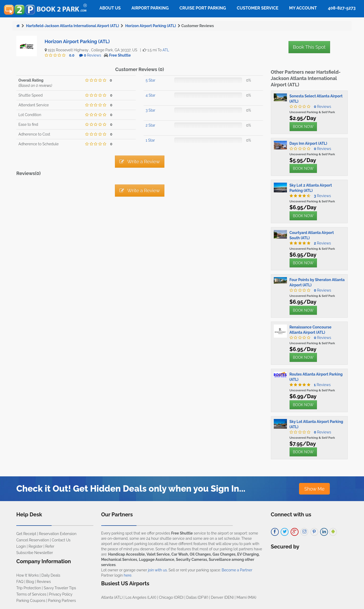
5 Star (151, 80)
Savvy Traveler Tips (60, 588)
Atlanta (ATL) (112, 597)
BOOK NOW (303, 127)
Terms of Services (31, 594)
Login (21, 546)
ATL (166, 50)
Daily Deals (51, 575)
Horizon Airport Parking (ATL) (151, 26)
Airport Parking (150, 8)
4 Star (151, 95)
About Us (110, 8)
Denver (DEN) (222, 597)
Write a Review (140, 161)
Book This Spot (309, 47)
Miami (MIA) (246, 597)
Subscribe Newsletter (35, 553)
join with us (158, 570)
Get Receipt (26, 534)
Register (36, 546)
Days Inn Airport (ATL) (308, 143)
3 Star (151, 110)
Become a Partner (237, 570)
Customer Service (257, 8)
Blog (30, 582)
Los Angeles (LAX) (141, 597)
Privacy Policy (61, 594)
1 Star (150, 140)
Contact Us (61, 540)
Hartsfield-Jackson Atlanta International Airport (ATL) (73, 26)
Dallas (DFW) (197, 597)
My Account (303, 8)
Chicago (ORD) (171, 597)
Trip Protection (29, 588)
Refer (50, 546)
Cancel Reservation (33, 540)
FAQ (20, 582)
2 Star (150, 125)
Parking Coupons (31, 601)
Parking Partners (62, 601)
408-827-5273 (342, 8)
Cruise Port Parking (203, 8)
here (127, 575)
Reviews (93, 55)
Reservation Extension (58, 534)
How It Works (27, 575)
